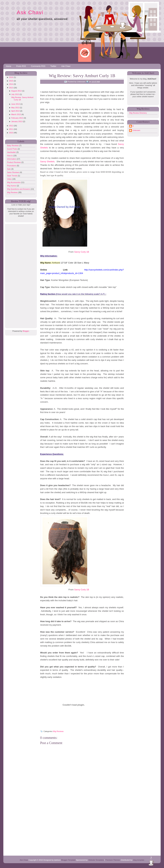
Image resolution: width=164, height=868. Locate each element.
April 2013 (15, 111)
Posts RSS (21, 66)
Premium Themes (113, 860)
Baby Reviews (13, 146)
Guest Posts (12, 149)
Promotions (12, 166)
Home (9, 66)
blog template (139, 860)
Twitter (53, 66)
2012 (11, 126)
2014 (11, 84)
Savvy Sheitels (47, 162)
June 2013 (15, 104)
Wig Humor (12, 186)
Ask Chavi (30, 12)
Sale (9, 169)
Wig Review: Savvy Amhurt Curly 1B (82, 76)
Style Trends (12, 176)
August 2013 (16, 91)
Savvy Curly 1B (82, 252)
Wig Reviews (13, 192)
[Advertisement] (20, 274)
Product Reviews (14, 162)
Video (10, 179)
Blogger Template (68, 860)
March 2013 (16, 114)
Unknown (136, 130)
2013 (11, 88)
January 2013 (17, 121)
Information (12, 159)
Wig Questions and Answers (19, 189)
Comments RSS (38, 66)
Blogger (26, 331)
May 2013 (15, 108)
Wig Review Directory (138, 113)
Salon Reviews (13, 172)
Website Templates (96, 860)
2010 (11, 133)
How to (10, 156)
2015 (11, 81)
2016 (11, 77)
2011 (11, 129)
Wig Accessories (14, 182)
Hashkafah (12, 152)
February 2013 (17, 118)
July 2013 (15, 94)
